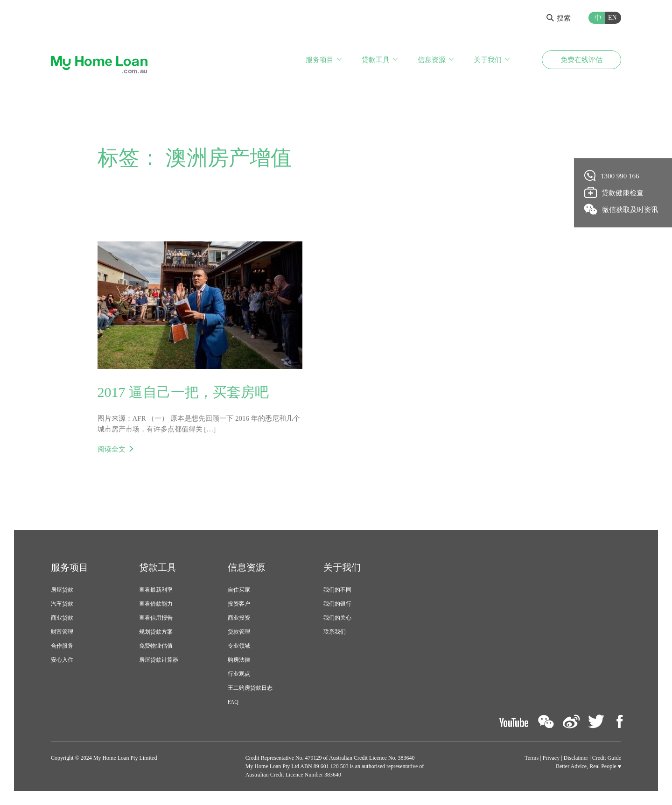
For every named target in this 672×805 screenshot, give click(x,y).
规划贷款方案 (156, 632)
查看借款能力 (156, 604)
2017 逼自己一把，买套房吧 (183, 392)
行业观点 (239, 674)
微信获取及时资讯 (621, 209)
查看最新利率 (156, 590)
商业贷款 (62, 618)
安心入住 (62, 660)
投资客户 (239, 604)
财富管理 (62, 632)
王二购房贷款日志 (250, 688)
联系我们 (335, 632)
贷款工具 (376, 60)
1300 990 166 (612, 176)
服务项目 (320, 60)
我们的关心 (337, 618)
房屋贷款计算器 (159, 660)
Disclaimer (576, 758)
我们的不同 (337, 590)
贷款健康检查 (614, 192)
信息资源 (432, 60)
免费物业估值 (156, 646)
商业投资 (239, 618)
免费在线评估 (581, 60)
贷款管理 (239, 632)
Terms (532, 758)
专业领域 (239, 646)
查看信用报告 (156, 618)
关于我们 (488, 60)
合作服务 (62, 646)
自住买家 (239, 590)
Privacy (551, 758)
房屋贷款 (62, 590)
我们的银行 (337, 604)
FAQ (233, 702)
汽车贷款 (62, 604)
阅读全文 (112, 449)
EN (612, 18)
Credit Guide (607, 758)
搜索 (559, 18)
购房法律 (239, 660)
